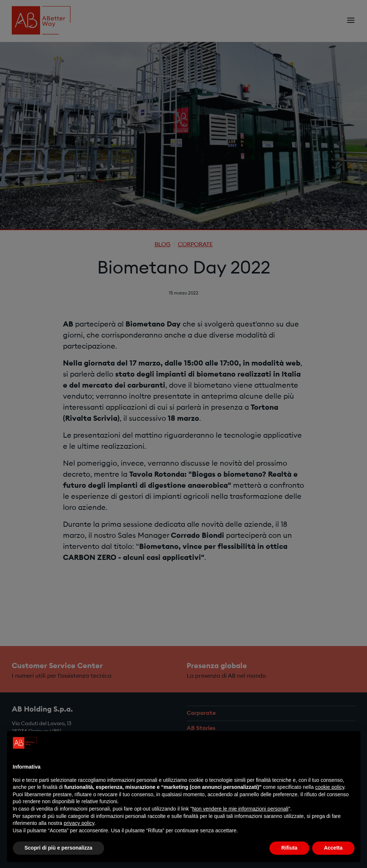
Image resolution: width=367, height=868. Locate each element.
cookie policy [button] (330, 787)
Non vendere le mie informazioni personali (240, 809)
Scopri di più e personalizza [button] (59, 848)
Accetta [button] (333, 848)
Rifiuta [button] (289, 848)
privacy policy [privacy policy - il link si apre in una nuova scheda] (79, 823)
